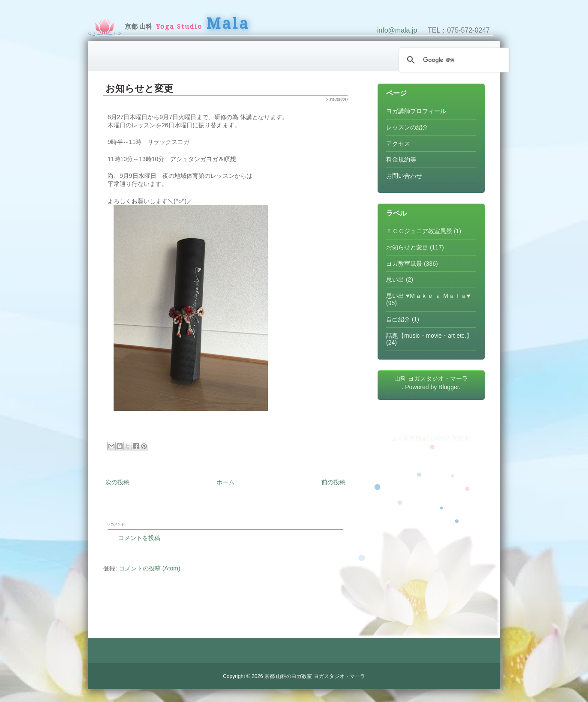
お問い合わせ (404, 176)
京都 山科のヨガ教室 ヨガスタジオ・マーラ (315, 676)
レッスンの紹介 (407, 127)
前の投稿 (333, 482)
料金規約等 (401, 159)
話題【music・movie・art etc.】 (429, 336)
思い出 (395, 279)
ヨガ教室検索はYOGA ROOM (431, 438)
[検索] (453, 60)
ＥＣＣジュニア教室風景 (419, 231)
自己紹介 (398, 319)
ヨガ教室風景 (404, 264)
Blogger (448, 387)
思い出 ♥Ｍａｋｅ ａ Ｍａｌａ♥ (428, 296)
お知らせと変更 (139, 88)
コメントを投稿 (139, 538)
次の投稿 (117, 482)
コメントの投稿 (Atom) (150, 568)
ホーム (225, 482)
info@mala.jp (397, 30)
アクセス (398, 144)
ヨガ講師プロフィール (416, 111)
